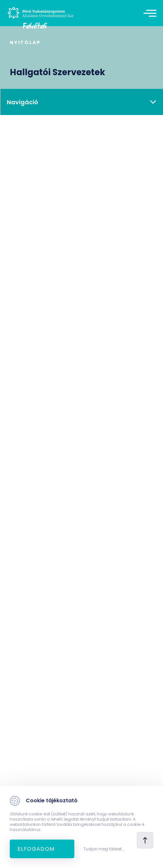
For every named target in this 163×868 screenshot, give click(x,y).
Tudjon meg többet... (104, 849)
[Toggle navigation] (152, 13)
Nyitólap (25, 42)
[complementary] (148, 853)
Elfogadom (36, 849)
